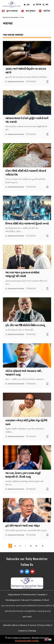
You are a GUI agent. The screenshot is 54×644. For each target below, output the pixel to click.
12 (31, 546)
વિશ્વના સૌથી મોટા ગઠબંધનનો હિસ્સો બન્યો (27, 223)
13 (36, 546)
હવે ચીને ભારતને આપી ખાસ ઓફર (23, 525)
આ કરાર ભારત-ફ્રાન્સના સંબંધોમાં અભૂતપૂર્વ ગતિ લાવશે (22, 274)
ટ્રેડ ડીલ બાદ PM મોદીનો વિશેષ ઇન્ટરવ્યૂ (25, 325)
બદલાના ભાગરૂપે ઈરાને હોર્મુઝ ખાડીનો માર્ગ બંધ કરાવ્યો (27, 120)
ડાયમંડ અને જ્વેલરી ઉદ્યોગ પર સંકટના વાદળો (26, 70)
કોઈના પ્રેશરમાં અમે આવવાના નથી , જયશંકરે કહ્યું (24, 373)
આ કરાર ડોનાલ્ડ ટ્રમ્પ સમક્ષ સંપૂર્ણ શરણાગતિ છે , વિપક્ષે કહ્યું (23, 475)
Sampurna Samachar (16, 81)
